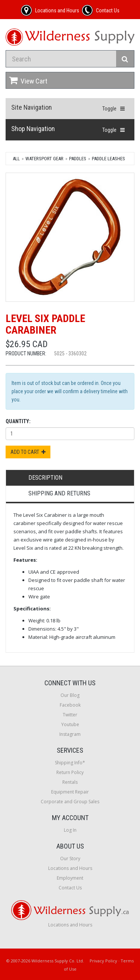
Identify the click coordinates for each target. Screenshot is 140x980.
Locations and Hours (70, 868)
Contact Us (70, 888)
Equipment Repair (70, 792)
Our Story (70, 858)
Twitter (70, 715)
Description (45, 478)
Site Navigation (32, 107)
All (16, 159)
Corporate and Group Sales (70, 802)
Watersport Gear (44, 159)
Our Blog (70, 695)
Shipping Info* (70, 763)
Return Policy (70, 772)
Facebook (70, 705)
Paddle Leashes (108, 159)
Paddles (78, 159)
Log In (70, 830)
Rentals (70, 782)
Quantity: (18, 421)
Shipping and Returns (59, 493)
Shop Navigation (33, 129)
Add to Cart (28, 452)
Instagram (70, 734)
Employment (70, 878)
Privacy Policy (103, 961)
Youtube (70, 724)
